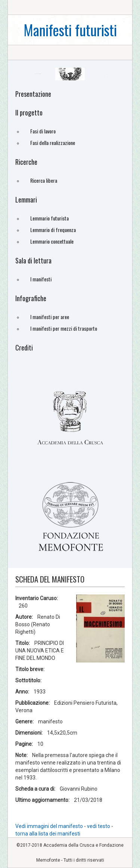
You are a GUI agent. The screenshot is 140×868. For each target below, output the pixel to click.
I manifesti (41, 279)
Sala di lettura (33, 260)
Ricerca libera (44, 180)
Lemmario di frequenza (53, 230)
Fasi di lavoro (43, 131)
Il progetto (29, 112)
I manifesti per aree (50, 317)
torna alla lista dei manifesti (48, 834)
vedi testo (99, 826)
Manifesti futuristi (70, 30)
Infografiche (31, 298)
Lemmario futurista (49, 218)
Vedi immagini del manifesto (49, 826)
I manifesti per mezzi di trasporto (64, 328)
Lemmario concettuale (52, 241)
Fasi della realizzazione (53, 143)
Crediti (24, 347)
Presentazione (33, 94)
